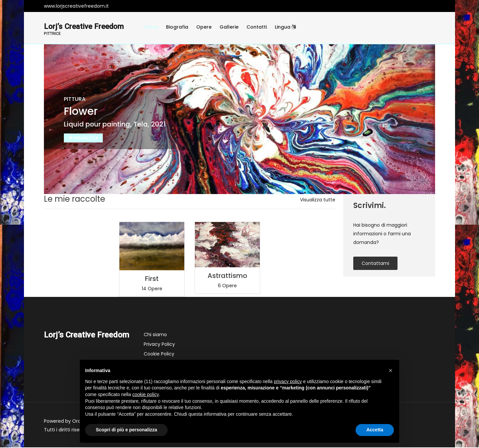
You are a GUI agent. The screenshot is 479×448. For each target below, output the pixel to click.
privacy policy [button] (288, 381)
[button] (391, 370)
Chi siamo (155, 335)
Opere (204, 27)
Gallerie (229, 27)
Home (151, 27)
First (152, 279)
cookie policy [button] (146, 394)
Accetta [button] (375, 430)
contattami (375, 264)
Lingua (285, 27)
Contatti (257, 27)
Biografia (177, 27)
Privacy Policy (159, 345)
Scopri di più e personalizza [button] (126, 430)
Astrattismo (227, 276)
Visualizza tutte (318, 200)
